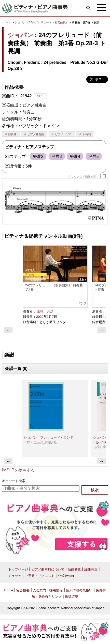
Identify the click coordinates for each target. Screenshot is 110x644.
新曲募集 (74, 569)
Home (9, 590)
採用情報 (56, 590)
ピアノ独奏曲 (36, 134)
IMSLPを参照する (18, 470)
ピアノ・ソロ (63, 134)
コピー (40, 96)
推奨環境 (72, 597)
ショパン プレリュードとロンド (49, 437)
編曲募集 (91, 569)
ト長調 (87, 134)
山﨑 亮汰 (45, 311)
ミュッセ (15, 576)
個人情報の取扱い (79, 590)
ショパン (20, 22)
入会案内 (39, 590)
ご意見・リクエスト (40, 576)
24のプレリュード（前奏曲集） (49, 22)
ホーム (7, 22)
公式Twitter (66, 576)
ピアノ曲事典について (48, 569)
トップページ (18, 569)
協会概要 (23, 590)
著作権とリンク (50, 597)
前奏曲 (12, 134)
